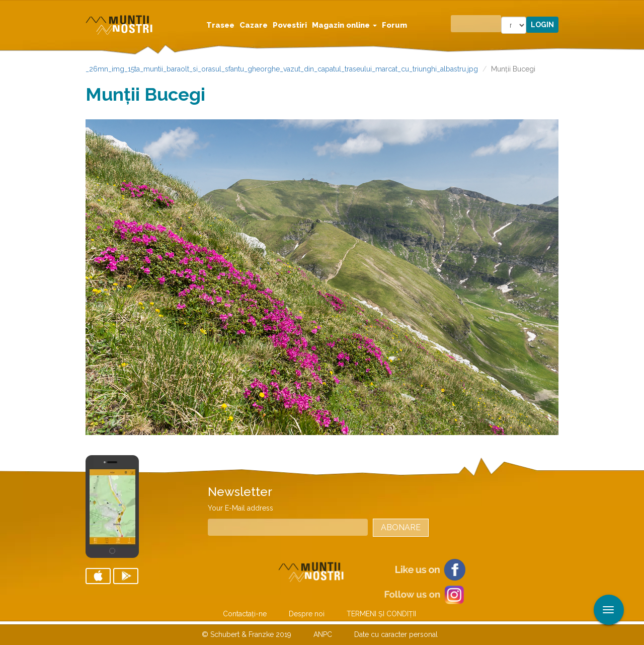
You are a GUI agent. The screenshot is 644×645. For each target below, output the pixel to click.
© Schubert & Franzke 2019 (247, 634)
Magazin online (344, 25)
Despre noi (307, 614)
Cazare (254, 25)
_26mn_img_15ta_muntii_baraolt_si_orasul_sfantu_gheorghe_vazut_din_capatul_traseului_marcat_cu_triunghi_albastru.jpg (282, 69)
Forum (394, 25)
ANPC (323, 634)
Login (542, 25)
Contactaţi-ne (245, 614)
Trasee (220, 25)
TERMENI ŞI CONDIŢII (381, 614)
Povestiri (290, 25)
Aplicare (636, 9)
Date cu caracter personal (396, 634)
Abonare (401, 527)
